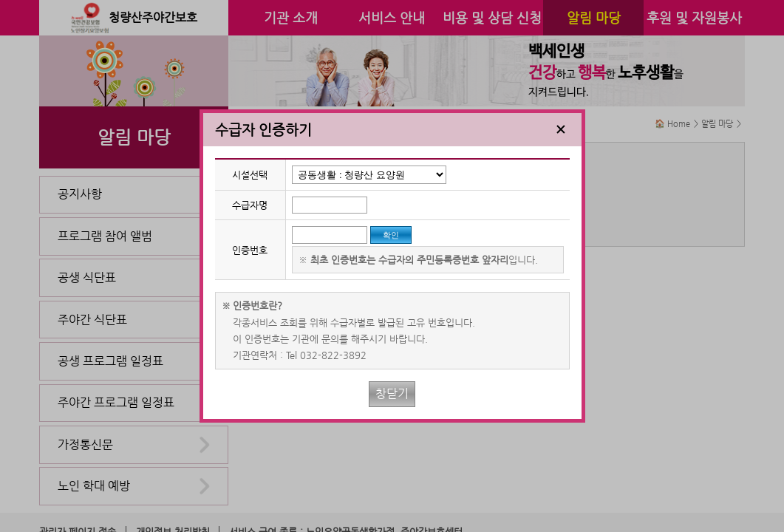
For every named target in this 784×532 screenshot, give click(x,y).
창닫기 (392, 393)
